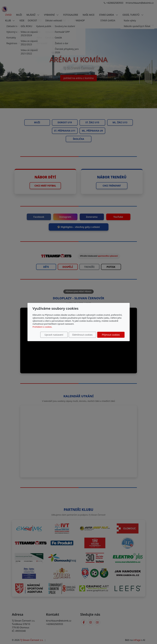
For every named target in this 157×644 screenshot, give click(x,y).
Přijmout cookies (111, 335)
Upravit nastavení (54, 335)
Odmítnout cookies (82, 335)
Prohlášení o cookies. (42, 327)
